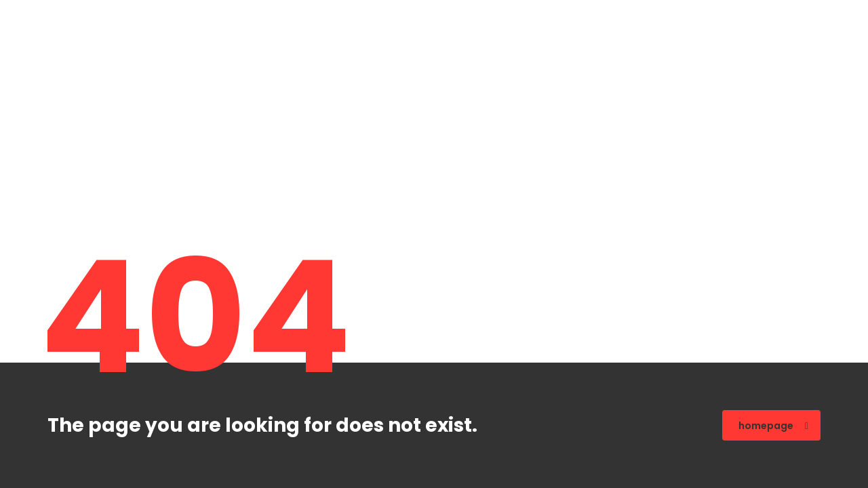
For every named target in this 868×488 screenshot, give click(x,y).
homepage (773, 426)
